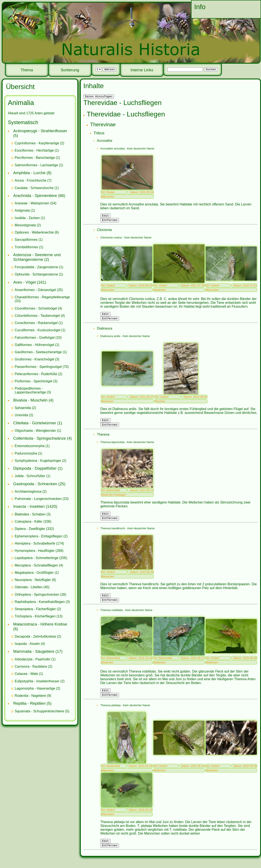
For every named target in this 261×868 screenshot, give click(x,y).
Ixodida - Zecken (27, 218)
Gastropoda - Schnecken (35, 484)
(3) (37, 359)
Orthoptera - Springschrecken (37, 595)
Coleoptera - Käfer (29, 522)
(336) (33, 522)
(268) (39, 551)
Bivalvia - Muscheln (30, 400)
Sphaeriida (23, 408)
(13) (39, 616)
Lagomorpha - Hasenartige (35, 688)
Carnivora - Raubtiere (31, 666)
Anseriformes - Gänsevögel (35, 290)
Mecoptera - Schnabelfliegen (36, 565)
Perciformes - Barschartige (35, 158)
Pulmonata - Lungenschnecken (38, 499)
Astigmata (22, 210)
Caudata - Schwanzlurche (34, 188)
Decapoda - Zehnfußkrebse (35, 636)
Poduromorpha (26, 453)
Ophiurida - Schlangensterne (36, 274)
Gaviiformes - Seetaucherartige (39, 352)
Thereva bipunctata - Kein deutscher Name (127, 447)
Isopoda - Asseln (27, 644)
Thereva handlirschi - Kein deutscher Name (127, 534)
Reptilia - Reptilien (29, 703)
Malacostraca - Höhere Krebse (40, 624)
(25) (39, 290)
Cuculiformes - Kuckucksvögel (37, 330)
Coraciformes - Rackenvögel (36, 323)
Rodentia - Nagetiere (30, 696)
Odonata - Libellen (29, 587)
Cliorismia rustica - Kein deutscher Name (126, 239)
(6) (37, 232)
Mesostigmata (25, 225)
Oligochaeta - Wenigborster (35, 431)
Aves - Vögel (24, 282)
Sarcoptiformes (26, 240)
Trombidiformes (26, 247)
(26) (40, 595)
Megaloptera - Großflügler (34, 573)
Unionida (21, 415)
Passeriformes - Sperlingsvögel (38, 367)
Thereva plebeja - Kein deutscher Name (125, 714)
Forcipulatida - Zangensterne (36, 267)
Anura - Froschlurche (30, 180)
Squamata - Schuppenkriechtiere (39, 711)
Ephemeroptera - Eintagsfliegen (39, 536)
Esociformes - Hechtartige (34, 150)
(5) (42, 711)
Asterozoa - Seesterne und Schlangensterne (37, 257)
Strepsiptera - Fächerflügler (35, 609)
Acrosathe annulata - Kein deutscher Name (127, 149)
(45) (32, 587)
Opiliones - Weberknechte (34, 232)
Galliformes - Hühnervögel (34, 345)
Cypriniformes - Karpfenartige (37, 143)
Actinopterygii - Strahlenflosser (40, 131)
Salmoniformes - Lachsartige (36, 165)
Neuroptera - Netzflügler (33, 580)
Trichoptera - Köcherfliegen (35, 616)
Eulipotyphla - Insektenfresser (37, 681)
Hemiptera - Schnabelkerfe (35, 543)
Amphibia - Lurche (29, 173)
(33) (42, 299)
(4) (38, 308)
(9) (33, 696)
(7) (33, 180)
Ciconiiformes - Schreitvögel (36, 308)
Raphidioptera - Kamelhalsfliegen (40, 602)
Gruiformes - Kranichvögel (34, 359)
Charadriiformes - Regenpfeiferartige (42, 297)
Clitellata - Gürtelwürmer (35, 423)
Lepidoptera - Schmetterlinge (36, 558)
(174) (39, 543)
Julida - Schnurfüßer (30, 476)
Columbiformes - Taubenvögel (37, 316)
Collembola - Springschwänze (39, 438)
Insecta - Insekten (29, 506)
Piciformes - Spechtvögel (33, 381)
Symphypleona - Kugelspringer (38, 461)
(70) (42, 367)
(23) (42, 499)
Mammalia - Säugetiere (34, 651)
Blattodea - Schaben (30, 514)
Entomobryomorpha (30, 446)
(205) (41, 558)
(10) (38, 338)
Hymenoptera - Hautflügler (35, 551)
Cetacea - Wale (26, 674)
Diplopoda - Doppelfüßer (35, 468)
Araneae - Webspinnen (32, 203)
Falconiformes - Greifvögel (35, 338)
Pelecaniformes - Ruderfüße (36, 374)
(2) (39, 143)
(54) (35, 203)
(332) (34, 529)
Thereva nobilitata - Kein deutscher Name (126, 617)
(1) (37, 150)
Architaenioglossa (28, 491)
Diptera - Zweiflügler (30, 529)
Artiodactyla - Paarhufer (33, 659)
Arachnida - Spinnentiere (35, 196)
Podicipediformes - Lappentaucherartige (31, 390)
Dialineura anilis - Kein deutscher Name (125, 339)
